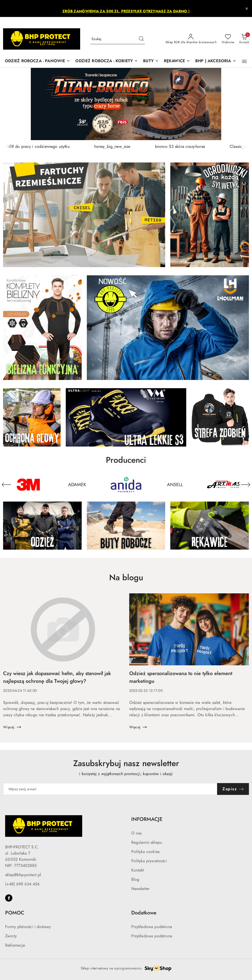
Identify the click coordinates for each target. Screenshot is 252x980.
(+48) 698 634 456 (22, 884)
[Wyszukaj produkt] (118, 39)
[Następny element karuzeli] (246, 485)
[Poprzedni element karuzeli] (6, 485)
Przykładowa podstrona (152, 927)
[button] (244, 61)
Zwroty (11, 936)
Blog (135, 879)
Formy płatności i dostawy (28, 927)
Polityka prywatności (149, 861)
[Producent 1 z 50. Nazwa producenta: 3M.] (28, 485)
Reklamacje (15, 945)
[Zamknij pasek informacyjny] (247, 8)
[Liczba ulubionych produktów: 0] (228, 39)
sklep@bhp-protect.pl (23, 875)
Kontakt (138, 870)
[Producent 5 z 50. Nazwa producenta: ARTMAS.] (224, 485)
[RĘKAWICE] (177, 61)
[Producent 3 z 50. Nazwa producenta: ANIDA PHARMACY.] (126, 485)
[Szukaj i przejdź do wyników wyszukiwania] (141, 39)
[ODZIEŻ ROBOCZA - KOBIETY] (107, 61)
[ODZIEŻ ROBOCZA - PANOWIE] (38, 61)
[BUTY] (151, 61)
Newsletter (141, 889)
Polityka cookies (146, 852)
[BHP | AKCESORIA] (216, 61)
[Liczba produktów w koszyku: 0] (244, 39)
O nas (137, 833)
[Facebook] (9, 898)
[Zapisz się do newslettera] (110, 789)
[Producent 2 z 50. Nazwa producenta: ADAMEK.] (77, 485)
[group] (126, 104)
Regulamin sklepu (147, 842)
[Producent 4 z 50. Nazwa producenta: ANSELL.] (175, 485)
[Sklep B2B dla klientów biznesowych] (191, 39)
